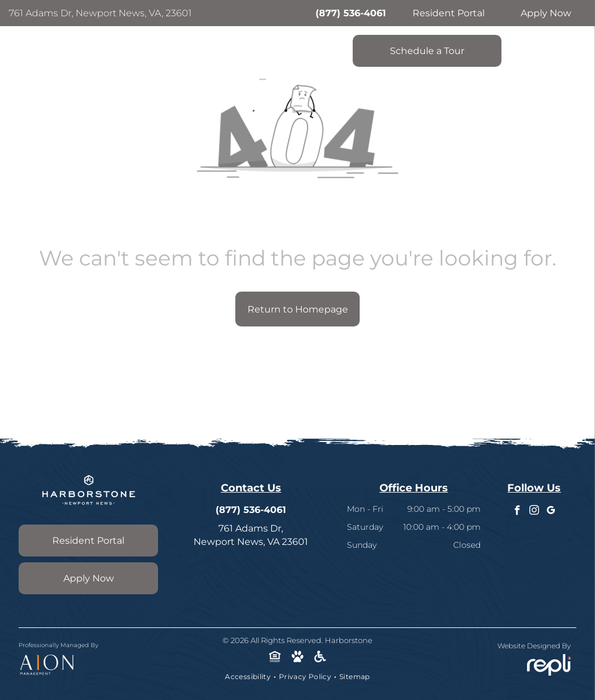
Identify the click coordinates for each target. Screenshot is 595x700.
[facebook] (517, 512)
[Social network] (275, 658)
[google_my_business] (551, 512)
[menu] (569, 38)
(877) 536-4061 (351, 13)
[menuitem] (249, 677)
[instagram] (534, 512)
